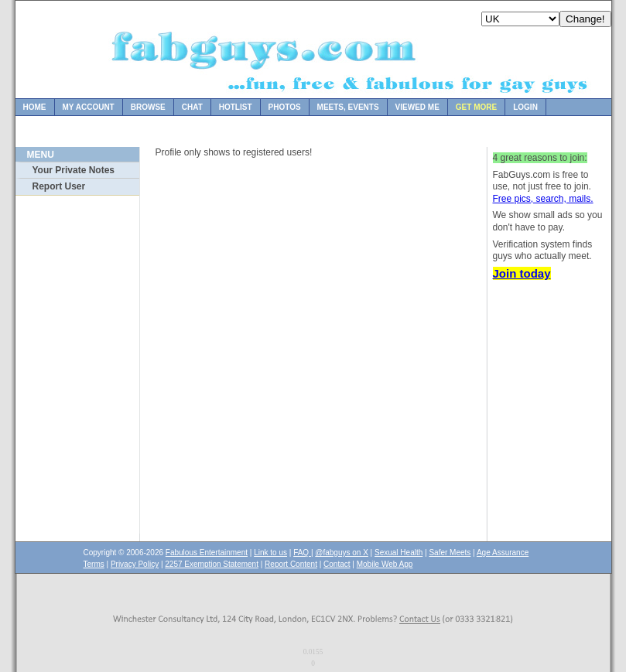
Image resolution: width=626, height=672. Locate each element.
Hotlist (236, 107)
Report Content (291, 564)
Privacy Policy (135, 564)
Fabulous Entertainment (207, 553)
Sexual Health (399, 553)
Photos (285, 107)
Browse (148, 107)
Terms (94, 564)
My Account (89, 107)
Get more (476, 107)
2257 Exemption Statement (212, 564)
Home (35, 107)
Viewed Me (417, 107)
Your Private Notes (74, 170)
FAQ (302, 553)
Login (525, 107)
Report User (59, 186)
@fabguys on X (342, 553)
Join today (522, 273)
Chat (192, 107)
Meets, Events (348, 107)
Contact (337, 564)
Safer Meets (450, 553)
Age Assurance (503, 553)
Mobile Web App (385, 564)
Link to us (270, 553)
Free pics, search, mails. (543, 199)
